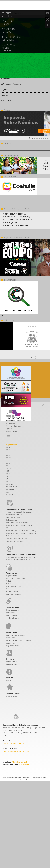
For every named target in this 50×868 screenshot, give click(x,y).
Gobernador (7, 79)
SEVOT (9, 482)
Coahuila (46, 163)
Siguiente (36, 357)
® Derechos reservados (20, 762)
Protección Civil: (17, 226)
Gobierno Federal (13, 618)
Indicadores (11, 638)
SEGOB (9, 447)
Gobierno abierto (12, 592)
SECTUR (10, 484)
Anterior (30, 138)
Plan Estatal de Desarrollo (16, 635)
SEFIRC (9, 474)
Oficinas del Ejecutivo (11, 84)
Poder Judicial (11, 613)
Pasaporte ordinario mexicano (17, 523)
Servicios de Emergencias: (15, 214)
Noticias (9, 680)
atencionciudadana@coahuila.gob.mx (16, 751)
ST (7, 479)
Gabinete (5, 95)
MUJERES (10, 490)
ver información (23, 765)
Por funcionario (12, 664)
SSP (8, 453)
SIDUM (9, 468)
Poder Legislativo (13, 610)
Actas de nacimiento (14, 517)
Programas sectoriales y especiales (19, 641)
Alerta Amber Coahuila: (19, 220)
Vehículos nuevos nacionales (17, 539)
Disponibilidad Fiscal (14, 586)
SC (8, 476)
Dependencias (12, 431)
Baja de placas (12, 520)
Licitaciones (11, 589)
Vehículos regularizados (15, 541)
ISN (8, 528)
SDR (8, 463)
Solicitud (9, 581)
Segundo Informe (13, 646)
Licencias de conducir (14, 515)
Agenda (5, 90)
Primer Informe (12, 643)
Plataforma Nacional (14, 594)
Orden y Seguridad (7, 15)
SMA (8, 471)
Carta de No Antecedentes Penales (19, 560)
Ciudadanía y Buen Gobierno (8, 48)
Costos (9, 584)
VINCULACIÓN (12, 487)
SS (7, 461)
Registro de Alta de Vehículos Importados (21, 533)
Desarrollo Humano (8, 31)
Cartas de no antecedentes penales (19, 512)
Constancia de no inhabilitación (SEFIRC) (21, 531)
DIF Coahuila (11, 495)
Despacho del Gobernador (16, 578)
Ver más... (5, 315)
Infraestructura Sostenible (10, 38)
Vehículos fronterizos (14, 536)
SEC (8, 455)
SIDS (8, 466)
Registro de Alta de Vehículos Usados (20, 525)
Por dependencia (12, 662)
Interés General (12, 615)
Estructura (6, 101)
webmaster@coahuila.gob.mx (13, 744)
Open (47, 6)
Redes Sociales (12, 696)
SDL (8, 492)
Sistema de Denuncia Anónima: (18, 217)
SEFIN (9, 450)
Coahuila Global (7, 23)
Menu (37, 6)
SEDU (9, 458)
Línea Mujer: (11, 223)
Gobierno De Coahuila (12, 6)
